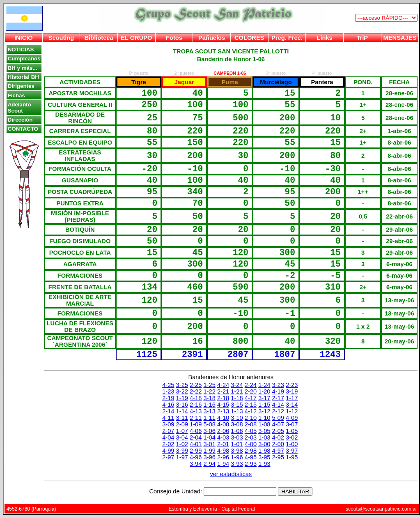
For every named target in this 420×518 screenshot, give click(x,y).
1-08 (264, 424)
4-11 (168, 418)
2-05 (278, 431)
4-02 (278, 437)
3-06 (209, 431)
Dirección (20, 120)
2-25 (196, 385)
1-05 (292, 431)
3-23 (278, 385)
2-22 (196, 391)
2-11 (196, 418)
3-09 (168, 424)
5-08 (209, 424)
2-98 (251, 451)
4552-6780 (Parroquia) (31, 509)
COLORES (249, 38)
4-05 (251, 431)
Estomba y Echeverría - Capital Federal (212, 509)
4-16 (168, 405)
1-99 (209, 451)
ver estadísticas (231, 474)
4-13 (196, 411)
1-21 (237, 391)
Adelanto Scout (20, 108)
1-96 (237, 457)
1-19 (182, 398)
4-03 (223, 437)
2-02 (168, 444)
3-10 (237, 418)
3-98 (237, 451)
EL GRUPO (136, 38)
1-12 (292, 411)
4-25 (168, 385)
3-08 (237, 424)
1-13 (237, 411)
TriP (362, 38)
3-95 (264, 457)
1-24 (264, 385)
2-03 (251, 437)
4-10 (223, 418)
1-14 (182, 411)
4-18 (196, 398)
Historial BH (23, 77)
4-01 (196, 444)
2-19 (168, 398)
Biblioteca (99, 38)
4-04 (168, 437)
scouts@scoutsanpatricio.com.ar (381, 509)
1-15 (264, 405)
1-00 (292, 444)
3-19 (292, 391)
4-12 (251, 411)
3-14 (292, 405)
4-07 (278, 424)
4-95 (251, 457)
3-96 (209, 457)
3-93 (237, 464)
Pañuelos (212, 38)
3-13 (209, 411)
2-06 (223, 431)
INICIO (24, 38)
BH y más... (23, 68)
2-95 (278, 457)
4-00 (251, 444)
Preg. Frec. (287, 38)
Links (324, 38)
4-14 (278, 405)
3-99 (182, 451)
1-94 (223, 464)
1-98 (264, 451)
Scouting (61, 38)
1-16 (209, 405)
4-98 (223, 451)
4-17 (251, 398)
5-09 (278, 418)
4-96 (196, 457)
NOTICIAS (21, 49)
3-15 (237, 405)
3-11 (182, 418)
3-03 (237, 437)
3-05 (264, 431)
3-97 (292, 451)
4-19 (278, 391)
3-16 (182, 405)
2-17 (278, 398)
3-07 (292, 424)
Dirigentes (21, 86)
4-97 (278, 451)
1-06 (237, 431)
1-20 (264, 391)
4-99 (168, 451)
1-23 (168, 391)
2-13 (223, 411)
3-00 (264, 444)
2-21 (223, 391)
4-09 (292, 418)
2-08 (251, 424)
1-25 (209, 385)
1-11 (209, 418)
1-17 (292, 398)
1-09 (196, 424)
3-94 (196, 464)
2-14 (168, 411)
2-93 (251, 464)
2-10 (251, 418)
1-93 (264, 464)
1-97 (182, 457)
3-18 (209, 398)
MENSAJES (400, 38)
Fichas (16, 96)
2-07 (168, 431)
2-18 (223, 398)
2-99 (196, 451)
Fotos (174, 38)
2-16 (196, 405)
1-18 (237, 398)
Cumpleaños (24, 59)
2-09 (182, 424)
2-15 (251, 405)
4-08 (223, 424)
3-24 (237, 385)
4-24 (223, 385)
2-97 (168, 457)
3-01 (209, 444)
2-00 (278, 444)
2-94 (209, 464)
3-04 (182, 437)
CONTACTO (23, 129)
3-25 (182, 385)
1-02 (182, 444)
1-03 (264, 437)
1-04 (209, 437)
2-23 (292, 385)
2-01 (223, 444)
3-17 (264, 398)
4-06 (196, 431)
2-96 (223, 457)
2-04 (196, 437)
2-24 (251, 385)
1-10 (264, 418)
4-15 (223, 405)
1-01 (237, 444)
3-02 (292, 437)
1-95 (292, 457)
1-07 (182, 431)
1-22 (209, 391)
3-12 (264, 411)
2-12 (278, 411)
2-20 (251, 391)
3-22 (182, 391)
